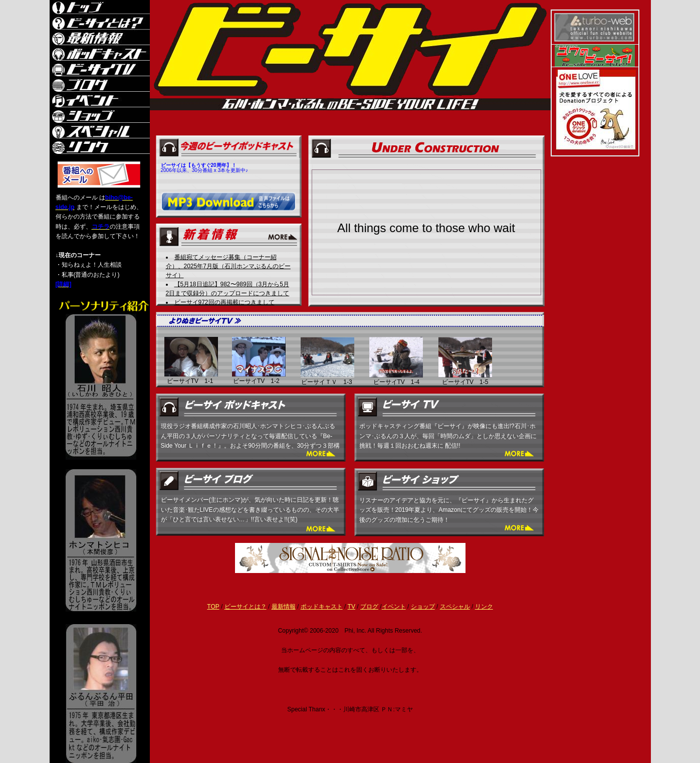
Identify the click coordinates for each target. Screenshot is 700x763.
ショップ (423, 607)
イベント (394, 607)
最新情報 (284, 607)
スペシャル (455, 607)
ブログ (369, 607)
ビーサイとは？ (246, 607)
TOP (213, 607)
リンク (484, 607)
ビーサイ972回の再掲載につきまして (224, 302)
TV (352, 607)
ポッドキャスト (322, 607)
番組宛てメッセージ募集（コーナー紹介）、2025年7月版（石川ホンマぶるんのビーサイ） (228, 266)
